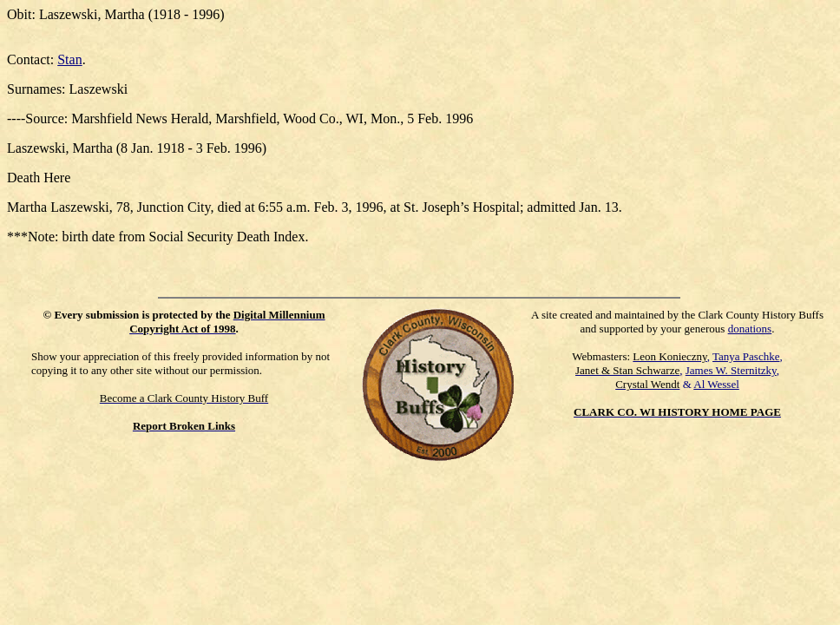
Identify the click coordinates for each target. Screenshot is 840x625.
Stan (69, 59)
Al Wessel (716, 384)
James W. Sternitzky (731, 370)
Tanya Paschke (746, 356)
